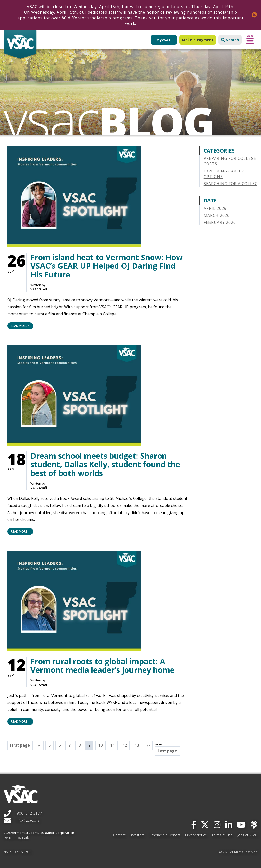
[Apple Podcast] (254, 825)
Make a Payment (198, 40)
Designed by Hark (16, 838)
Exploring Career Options (224, 174)
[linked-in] (229, 825)
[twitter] (205, 825)
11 (114, 745)
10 (102, 745)
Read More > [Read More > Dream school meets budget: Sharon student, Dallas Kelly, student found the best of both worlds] (20, 531)
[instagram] (217, 825)
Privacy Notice (196, 835)
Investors (137, 835)
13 (138, 745)
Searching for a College (232, 184)
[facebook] (194, 825)
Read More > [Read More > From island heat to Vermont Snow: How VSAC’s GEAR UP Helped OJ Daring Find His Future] (20, 326)
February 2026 (220, 222)
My (164, 40)
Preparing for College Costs (230, 161)
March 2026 (217, 215)
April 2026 (215, 208)
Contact (119, 835)
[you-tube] (241, 825)
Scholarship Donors (165, 835)
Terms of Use (222, 835)
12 (126, 745)
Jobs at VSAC (247, 835)
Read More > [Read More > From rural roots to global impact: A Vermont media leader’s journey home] (20, 721)
